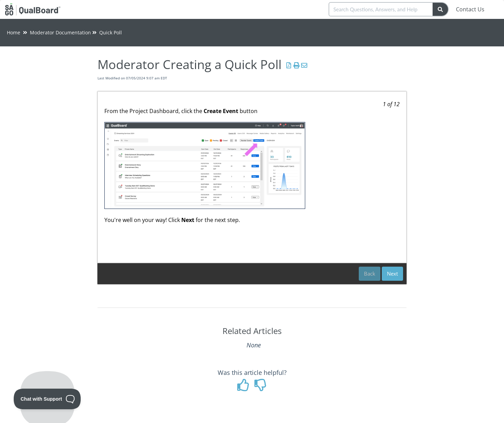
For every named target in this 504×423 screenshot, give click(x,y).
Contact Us (470, 9)
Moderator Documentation (60, 32)
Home (14, 32)
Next (392, 274)
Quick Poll (111, 32)
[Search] (441, 9)
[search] (381, 9)
